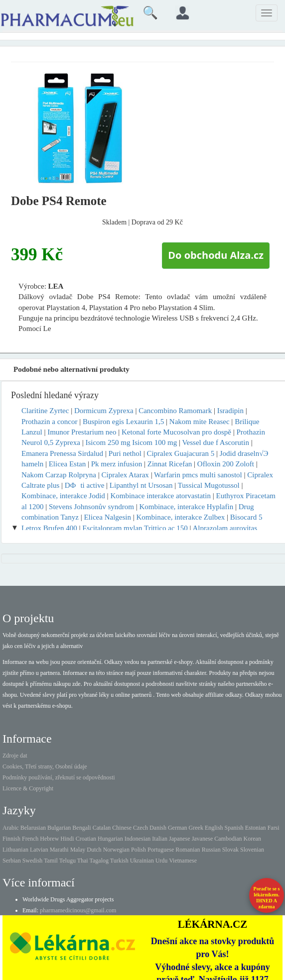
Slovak (230, 850)
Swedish (33, 861)
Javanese (203, 839)
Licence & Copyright (28, 788)
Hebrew (49, 839)
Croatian (86, 839)
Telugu (68, 861)
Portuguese (161, 850)
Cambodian (228, 839)
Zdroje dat (15, 756)
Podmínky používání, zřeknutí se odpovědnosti (59, 777)
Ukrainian (142, 861)
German (178, 828)
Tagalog (99, 861)
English (214, 828)
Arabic (11, 828)
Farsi (274, 828)
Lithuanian (15, 850)
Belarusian (33, 828)
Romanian (188, 850)
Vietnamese (183, 861)
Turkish (119, 861)
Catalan (102, 828)
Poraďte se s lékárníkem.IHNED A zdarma (267, 898)
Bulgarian (59, 828)
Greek (196, 828)
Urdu (162, 861)
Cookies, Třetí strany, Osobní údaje (45, 766)
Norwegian (116, 850)
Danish (158, 828)
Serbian (12, 861)
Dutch (94, 850)
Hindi (67, 839)
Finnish (11, 839)
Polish (139, 850)
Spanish (234, 828)
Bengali (81, 828)
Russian (211, 850)
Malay (78, 850)
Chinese (122, 828)
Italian (160, 839)
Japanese (180, 839)
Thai (83, 861)
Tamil (51, 861)
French (30, 839)
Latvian (39, 850)
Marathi (59, 850)
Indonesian (138, 839)
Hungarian (110, 839)
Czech (141, 828)
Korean (252, 839)
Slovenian (252, 850)
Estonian (256, 828)
